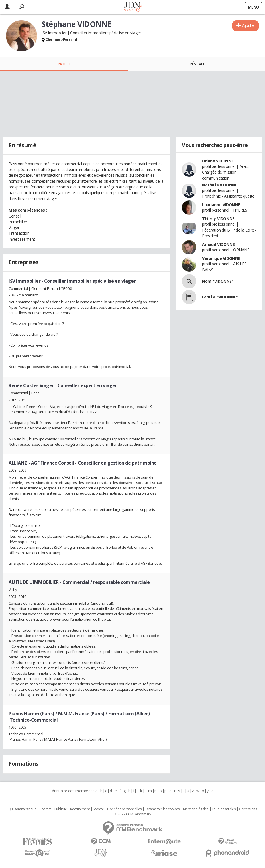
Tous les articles (224, 809)
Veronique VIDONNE (221, 258)
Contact (45, 809)
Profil (64, 64)
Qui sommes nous (22, 809)
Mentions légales (196, 809)
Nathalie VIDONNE (220, 185)
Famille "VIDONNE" (220, 297)
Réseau (197, 64)
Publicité (61, 809)
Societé (98, 809)
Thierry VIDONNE (218, 219)
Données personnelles (124, 809)
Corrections (248, 809)
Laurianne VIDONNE (221, 205)
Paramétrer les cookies (162, 809)
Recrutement (80, 809)
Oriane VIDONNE (218, 161)
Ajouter (249, 25)
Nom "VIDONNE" (218, 281)
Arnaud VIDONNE (218, 244)
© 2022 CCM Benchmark (133, 814)
